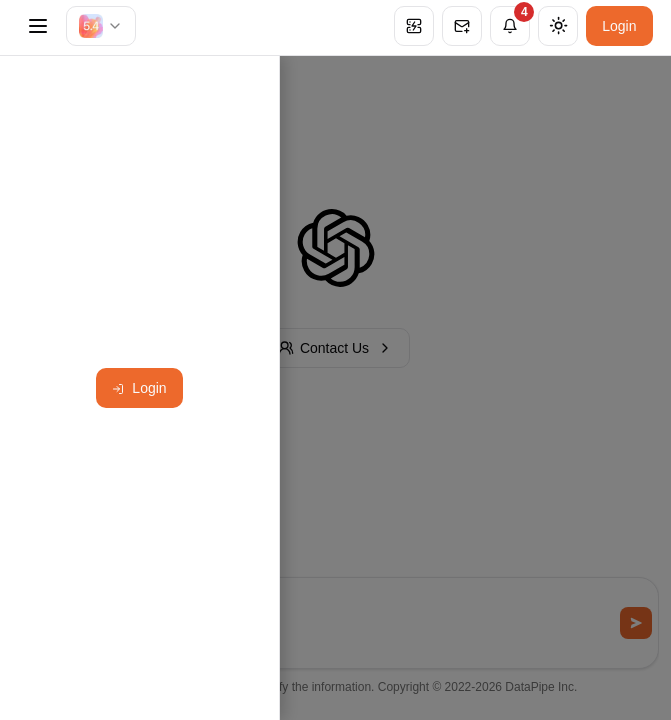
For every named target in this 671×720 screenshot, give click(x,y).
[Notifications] (510, 26)
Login (619, 26)
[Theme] (558, 26)
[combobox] (101, 26)
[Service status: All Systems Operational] (414, 26)
